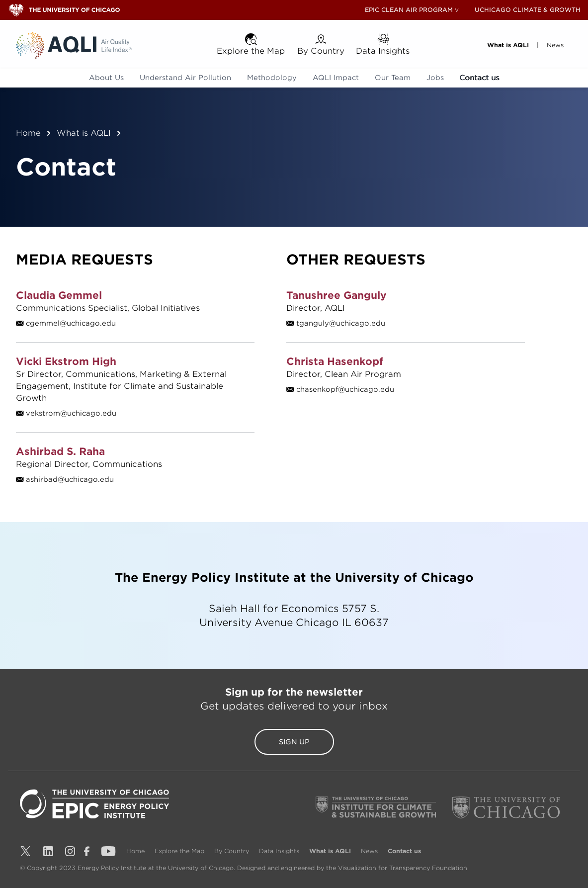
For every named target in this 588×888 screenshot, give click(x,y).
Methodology (272, 78)
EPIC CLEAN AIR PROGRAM (409, 10)
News (370, 851)
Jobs (435, 78)
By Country (233, 851)
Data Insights (280, 851)
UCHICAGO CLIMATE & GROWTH (528, 10)
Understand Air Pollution (185, 78)
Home (28, 133)
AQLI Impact (336, 78)
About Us (106, 78)
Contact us (480, 78)
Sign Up (294, 742)
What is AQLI (84, 133)
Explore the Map (180, 851)
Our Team (393, 78)
